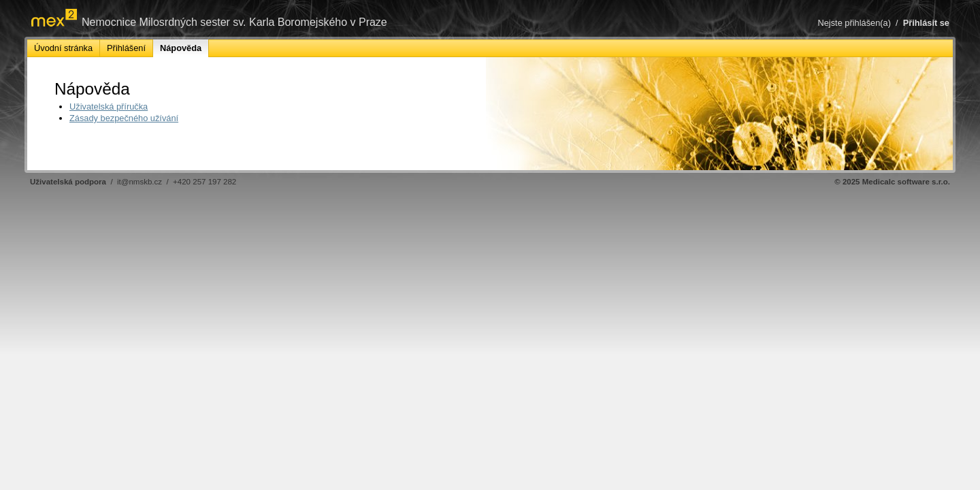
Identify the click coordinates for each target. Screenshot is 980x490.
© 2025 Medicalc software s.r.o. (892, 182)
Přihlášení (126, 48)
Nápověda (181, 48)
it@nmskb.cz (140, 182)
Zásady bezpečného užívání (124, 118)
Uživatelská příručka (109, 107)
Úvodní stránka (63, 48)
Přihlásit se (926, 23)
